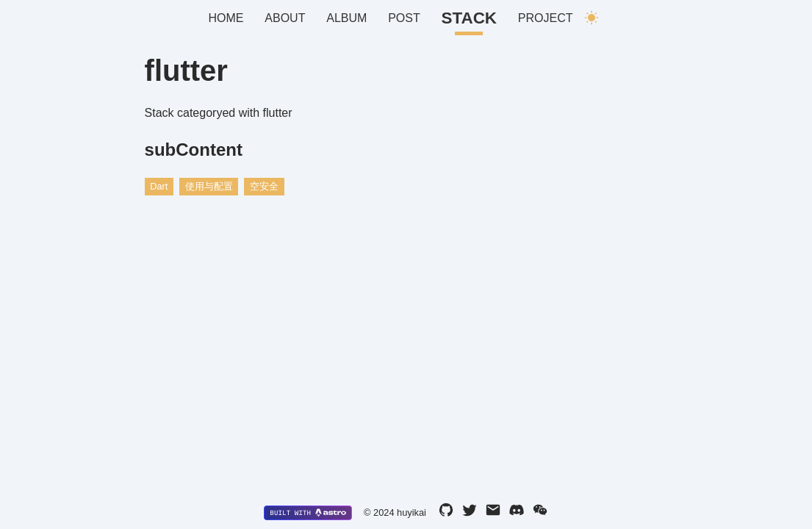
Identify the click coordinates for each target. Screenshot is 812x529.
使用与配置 (209, 186)
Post (404, 18)
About (285, 18)
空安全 (264, 186)
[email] (493, 512)
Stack (469, 18)
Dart (159, 186)
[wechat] (540, 512)
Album (346, 18)
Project (546, 18)
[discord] (517, 512)
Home (226, 18)
